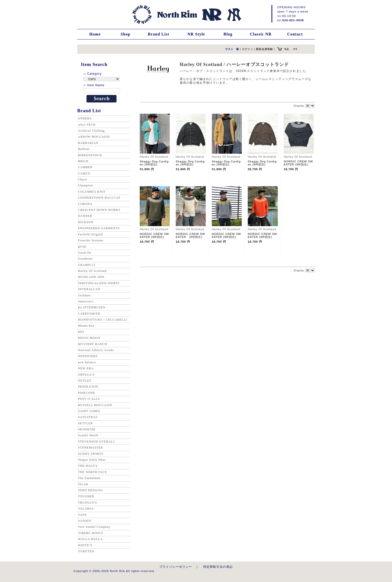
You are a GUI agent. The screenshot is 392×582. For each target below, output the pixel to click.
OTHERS (85, 118)
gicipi (82, 246)
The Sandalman (89, 478)
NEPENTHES (88, 356)
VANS (82, 515)
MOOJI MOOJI (89, 338)
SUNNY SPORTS (91, 454)
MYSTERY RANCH (92, 344)
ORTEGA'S (86, 375)
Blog (228, 34)
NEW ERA (86, 368)
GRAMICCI (87, 265)
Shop (125, 34)
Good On (84, 253)
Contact (295, 34)
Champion (85, 185)
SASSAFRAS (88, 417)
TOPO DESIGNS (90, 490)
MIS (81, 332)
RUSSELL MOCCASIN (95, 405)
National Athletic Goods (96, 350)
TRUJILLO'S (87, 503)
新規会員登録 (264, 49)
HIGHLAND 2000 (91, 277)
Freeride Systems (91, 240)
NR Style (196, 34)
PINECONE (87, 393)
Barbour (84, 149)
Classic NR (261, 34)
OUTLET (85, 381)
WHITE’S (85, 545)
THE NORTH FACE (92, 472)
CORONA (85, 204)
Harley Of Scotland (92, 271)
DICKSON (86, 222)
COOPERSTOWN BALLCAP (99, 198)
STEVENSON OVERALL (97, 442)
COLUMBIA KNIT (92, 192)
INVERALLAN (89, 289)
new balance (87, 362)
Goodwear (85, 259)
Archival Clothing (91, 131)
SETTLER (85, 423)
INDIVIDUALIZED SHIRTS (99, 283)
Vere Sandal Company (94, 527)
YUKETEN (86, 551)
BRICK (83, 161)
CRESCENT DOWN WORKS (99, 210)
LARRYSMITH (89, 314)
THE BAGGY (88, 466)
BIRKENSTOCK (90, 155)
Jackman (84, 295)
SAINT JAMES (89, 411)
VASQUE (85, 521)
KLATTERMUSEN (92, 307)
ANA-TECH (87, 125)
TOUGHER (86, 496)
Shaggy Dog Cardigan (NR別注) (154, 163)
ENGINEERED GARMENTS (99, 228)
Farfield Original (91, 234)
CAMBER (85, 167)
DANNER (85, 216)
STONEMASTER (90, 448)
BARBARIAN (88, 143)
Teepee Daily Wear (92, 460)
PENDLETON (88, 387)
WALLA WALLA (90, 539)
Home (95, 34)
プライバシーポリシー (176, 567)
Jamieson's (86, 301)
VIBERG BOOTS (91, 533)
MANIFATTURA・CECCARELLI (103, 320)
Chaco (82, 179)
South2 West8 (88, 435)
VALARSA (86, 509)
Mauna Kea (86, 326)
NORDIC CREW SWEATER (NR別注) (298, 163)
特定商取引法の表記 (218, 567)
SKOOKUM (87, 429)
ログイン (248, 49)
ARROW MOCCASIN (94, 137)
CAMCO (84, 173)
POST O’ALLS (89, 399)
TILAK (83, 484)
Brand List (158, 34)
